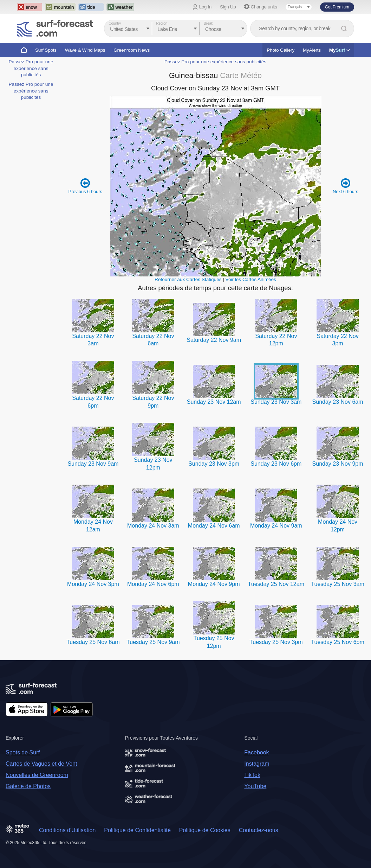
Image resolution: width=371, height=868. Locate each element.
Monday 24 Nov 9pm (214, 584)
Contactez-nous (259, 830)
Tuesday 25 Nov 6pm (337, 642)
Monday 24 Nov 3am (153, 526)
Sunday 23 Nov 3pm (214, 464)
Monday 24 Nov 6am (214, 526)
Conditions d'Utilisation (67, 830)
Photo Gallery (281, 50)
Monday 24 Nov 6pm (153, 584)
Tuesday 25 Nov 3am (337, 584)
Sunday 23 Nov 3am (276, 402)
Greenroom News (132, 50)
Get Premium (337, 7)
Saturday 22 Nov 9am (214, 340)
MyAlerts (312, 50)
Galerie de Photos (28, 786)
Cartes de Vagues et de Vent (41, 764)
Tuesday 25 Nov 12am (276, 584)
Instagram (257, 764)
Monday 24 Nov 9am (276, 526)
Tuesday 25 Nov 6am (93, 642)
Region (162, 23)
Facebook (256, 752)
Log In (205, 7)
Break (208, 23)
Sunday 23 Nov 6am (338, 402)
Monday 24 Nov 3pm (93, 584)
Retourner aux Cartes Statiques (188, 279)
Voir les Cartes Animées (251, 279)
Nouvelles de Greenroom (37, 775)
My (340, 50)
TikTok (252, 775)
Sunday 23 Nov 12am (214, 402)
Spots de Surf (23, 752)
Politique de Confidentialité (137, 830)
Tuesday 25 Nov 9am (153, 642)
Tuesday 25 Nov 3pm (276, 642)
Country (115, 23)
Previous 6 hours (85, 186)
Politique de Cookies (205, 830)
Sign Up (228, 7)
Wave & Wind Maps (85, 50)
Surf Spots (46, 50)
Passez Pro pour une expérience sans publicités (31, 68)
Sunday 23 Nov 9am (93, 464)
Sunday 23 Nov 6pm (276, 464)
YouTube (255, 786)
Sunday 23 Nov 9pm (338, 464)
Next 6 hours (346, 186)
